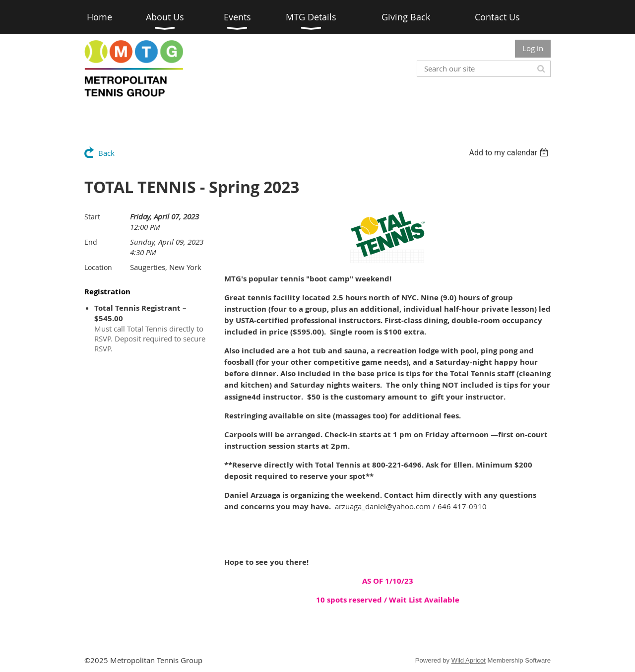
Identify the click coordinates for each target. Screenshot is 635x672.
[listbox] (510, 153)
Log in (533, 48)
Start (92, 217)
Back (106, 153)
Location (98, 267)
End (91, 242)
